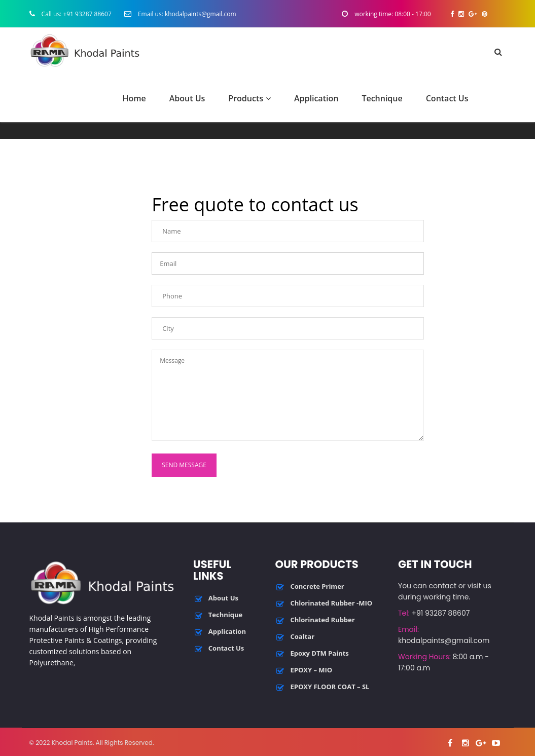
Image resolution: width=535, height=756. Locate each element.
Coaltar (302, 636)
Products (249, 98)
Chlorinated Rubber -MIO (331, 603)
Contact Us (447, 98)
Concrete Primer (317, 586)
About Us (187, 98)
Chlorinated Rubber (322, 620)
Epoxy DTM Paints (319, 653)
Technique (382, 98)
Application (316, 98)
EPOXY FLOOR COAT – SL (330, 687)
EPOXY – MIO (311, 670)
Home (134, 98)
